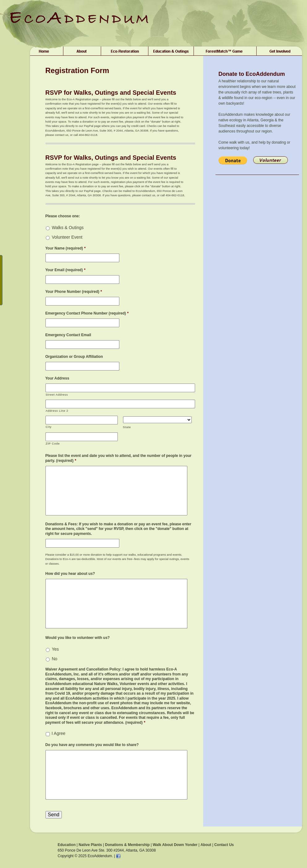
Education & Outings (171, 51)
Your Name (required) (66, 248)
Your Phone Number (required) (74, 292)
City (49, 427)
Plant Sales (125, 51)
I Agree (58, 733)
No (55, 659)
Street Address (57, 395)
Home (45, 51)
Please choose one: (63, 216)
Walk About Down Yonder (175, 845)
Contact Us (224, 845)
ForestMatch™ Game (225, 51)
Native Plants (90, 845)
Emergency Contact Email (68, 335)
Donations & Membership (127, 845)
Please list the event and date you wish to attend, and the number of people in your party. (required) (119, 458)
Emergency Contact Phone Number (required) (87, 313)
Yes (55, 649)
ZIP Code (53, 443)
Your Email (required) (66, 270)
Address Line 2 (57, 411)
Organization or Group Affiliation (74, 357)
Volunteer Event (67, 237)
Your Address (57, 378)
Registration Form (77, 70)
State (127, 427)
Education (67, 845)
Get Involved (280, 51)
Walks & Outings (68, 228)
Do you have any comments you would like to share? (92, 745)
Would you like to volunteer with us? (78, 638)
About (82, 51)
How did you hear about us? (70, 574)
